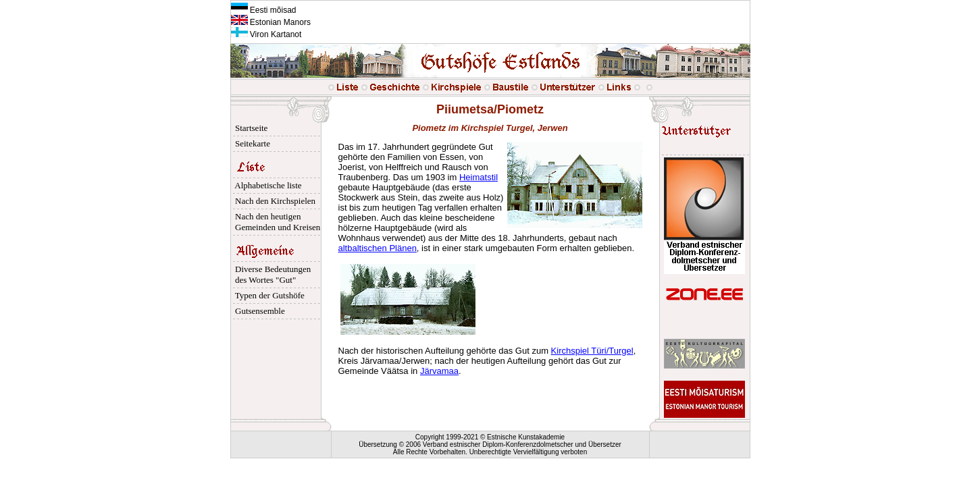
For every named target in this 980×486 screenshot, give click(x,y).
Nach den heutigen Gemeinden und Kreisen (276, 222)
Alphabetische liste (266, 185)
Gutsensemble (258, 311)
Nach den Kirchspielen (274, 201)
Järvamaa (439, 371)
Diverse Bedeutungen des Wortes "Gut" (271, 274)
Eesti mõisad (264, 10)
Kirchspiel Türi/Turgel (592, 351)
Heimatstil (479, 177)
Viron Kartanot (266, 34)
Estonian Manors (271, 22)
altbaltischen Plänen (378, 248)
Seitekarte (251, 143)
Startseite (250, 128)
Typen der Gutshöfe (268, 295)
